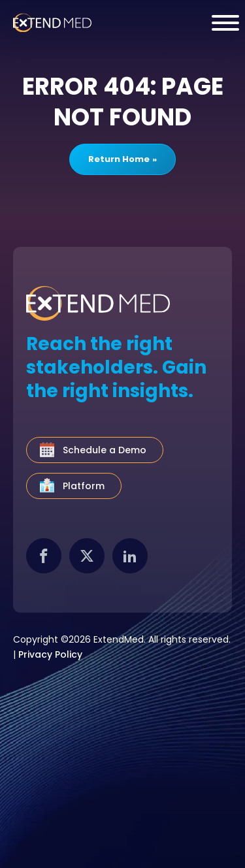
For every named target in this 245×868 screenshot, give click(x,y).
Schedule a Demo (105, 450)
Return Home (119, 159)
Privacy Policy (50, 654)
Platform (84, 486)
